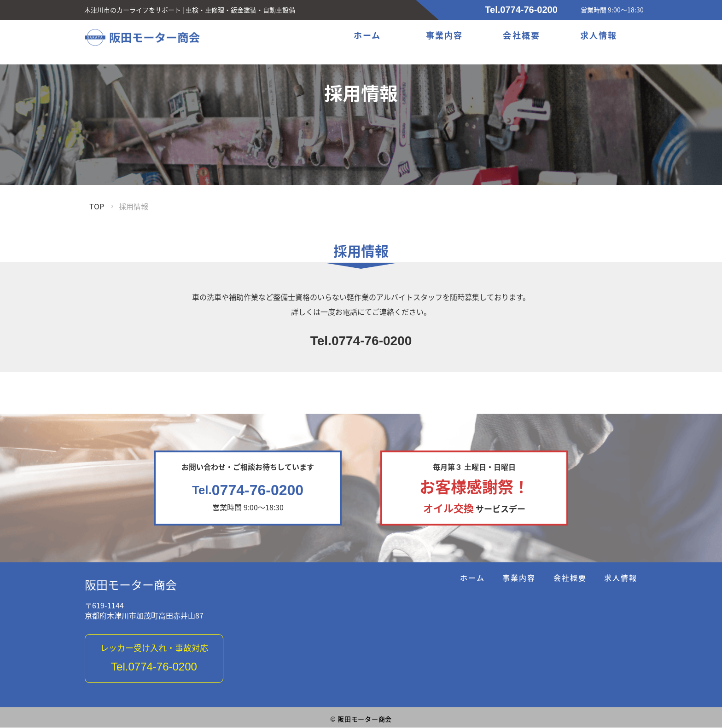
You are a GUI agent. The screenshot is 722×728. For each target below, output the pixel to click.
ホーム (368, 36)
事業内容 (445, 36)
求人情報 (599, 36)
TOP (97, 206)
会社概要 (522, 36)
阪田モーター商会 (131, 585)
